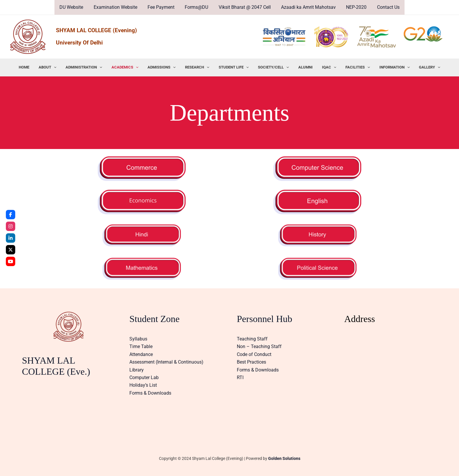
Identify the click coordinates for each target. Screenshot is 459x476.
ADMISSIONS (165, 67)
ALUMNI (302, 67)
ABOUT (56, 67)
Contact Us (385, 7)
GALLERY (420, 67)
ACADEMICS (130, 67)
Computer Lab (144, 377)
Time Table (141, 346)
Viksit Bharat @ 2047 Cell (244, 7)
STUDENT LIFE (234, 67)
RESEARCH (199, 67)
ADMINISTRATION (91, 67)
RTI (240, 377)
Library (137, 370)
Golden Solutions (284, 458)
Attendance (141, 354)
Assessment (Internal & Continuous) (166, 362)
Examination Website (118, 7)
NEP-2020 (354, 7)
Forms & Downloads (150, 393)
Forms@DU (197, 7)
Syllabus (138, 339)
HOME (34, 67)
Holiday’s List (143, 385)
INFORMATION (386, 67)
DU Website (75, 7)
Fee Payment (162, 7)
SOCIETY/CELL (272, 67)
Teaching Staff (252, 339)
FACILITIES (351, 67)
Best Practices (251, 362)
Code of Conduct (254, 354)
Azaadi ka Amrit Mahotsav (307, 7)
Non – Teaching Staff (259, 346)
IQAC (324, 67)
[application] (62, 67)
